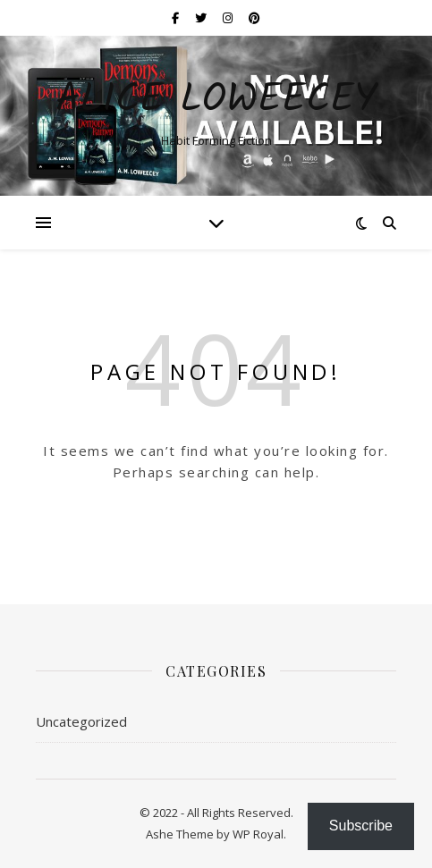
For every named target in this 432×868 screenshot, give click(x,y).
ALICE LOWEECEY (216, 101)
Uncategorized (81, 721)
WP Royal (258, 834)
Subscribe (361, 826)
